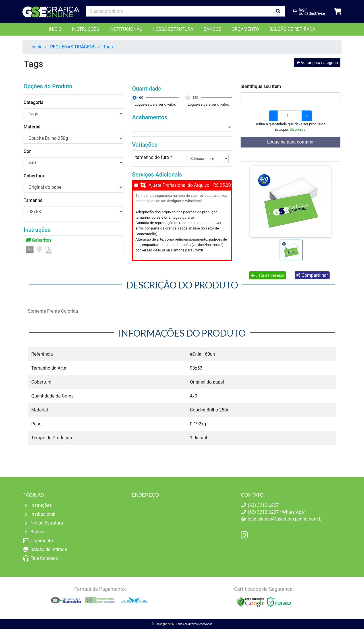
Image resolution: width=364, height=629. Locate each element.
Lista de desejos (268, 275)
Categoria (34, 102)
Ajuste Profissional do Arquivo (179, 185)
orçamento (245, 29)
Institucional (126, 29)
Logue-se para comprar (290, 142)
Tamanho (33, 200)
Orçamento (42, 541)
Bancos (213, 29)
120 (195, 98)
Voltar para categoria (317, 63)
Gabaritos (39, 240)
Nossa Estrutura (173, 29)
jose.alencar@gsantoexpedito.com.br (285, 519)
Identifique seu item (261, 86)
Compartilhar (312, 275)
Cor (27, 151)
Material (32, 127)
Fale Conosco (44, 558)
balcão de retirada (292, 29)
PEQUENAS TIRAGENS (73, 47)
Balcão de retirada (49, 549)
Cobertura (34, 176)
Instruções (85, 29)
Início (55, 29)
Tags (108, 47)
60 (141, 98)
